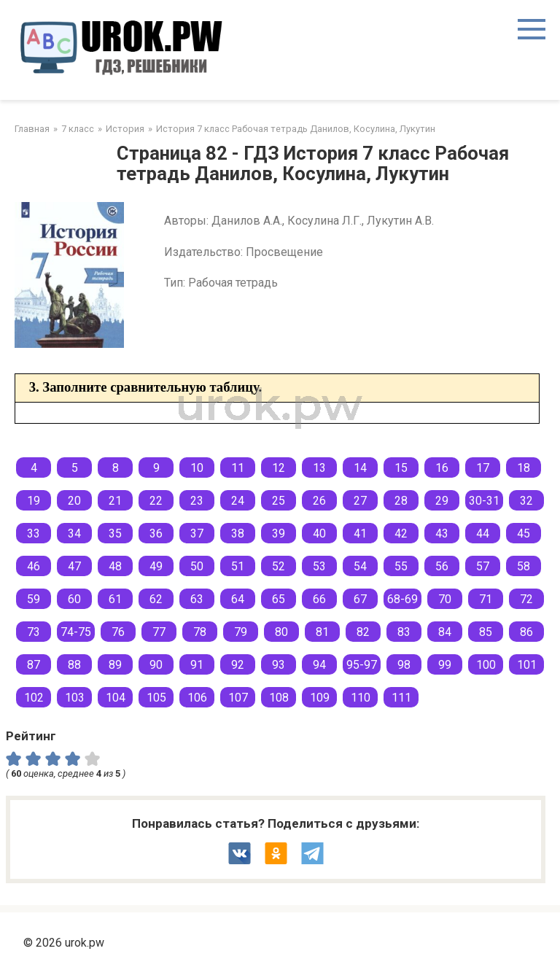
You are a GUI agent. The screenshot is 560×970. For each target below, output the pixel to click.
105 (156, 698)
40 (319, 533)
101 (527, 665)
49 (156, 566)
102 (34, 698)
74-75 (76, 632)
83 (404, 632)
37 (197, 533)
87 (34, 665)
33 (34, 533)
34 (74, 533)
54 (360, 566)
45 (524, 533)
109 (320, 698)
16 (442, 468)
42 (401, 533)
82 (363, 632)
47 (74, 566)
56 (442, 566)
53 (319, 566)
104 (116, 698)
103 (75, 698)
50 (197, 566)
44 (483, 533)
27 (360, 501)
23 (197, 501)
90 (156, 665)
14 (360, 468)
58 (524, 566)
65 (279, 599)
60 (74, 599)
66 (319, 599)
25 (279, 501)
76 (118, 632)
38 (238, 533)
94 (319, 665)
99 (445, 665)
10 (197, 468)
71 (486, 599)
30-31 (484, 501)
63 (197, 599)
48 (115, 566)
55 (401, 566)
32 (526, 501)
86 (526, 632)
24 (238, 501)
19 (34, 501)
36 (156, 533)
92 (238, 665)
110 (361, 698)
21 (115, 501)
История (125, 129)
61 (115, 599)
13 (319, 468)
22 (156, 501)
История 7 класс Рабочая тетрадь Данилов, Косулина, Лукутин (296, 129)
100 (486, 665)
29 (442, 501)
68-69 (402, 599)
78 (200, 632)
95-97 (362, 665)
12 (279, 468)
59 (34, 599)
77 (159, 632)
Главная (32, 129)
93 (279, 665)
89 (115, 665)
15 (401, 468)
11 (238, 468)
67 (360, 599)
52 (279, 566)
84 (445, 632)
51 (238, 566)
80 (281, 632)
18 (524, 468)
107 (238, 698)
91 (197, 665)
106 (197, 698)
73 (34, 632)
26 (319, 501)
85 (486, 632)
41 (360, 533)
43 (442, 533)
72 (526, 599)
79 (241, 632)
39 (279, 533)
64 (238, 599)
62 (156, 599)
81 (322, 632)
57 (483, 566)
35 (115, 533)
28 (401, 501)
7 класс (78, 129)
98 (404, 665)
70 (445, 599)
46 (34, 566)
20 (74, 501)
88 (74, 665)
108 (279, 698)
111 (401, 698)
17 (483, 468)
